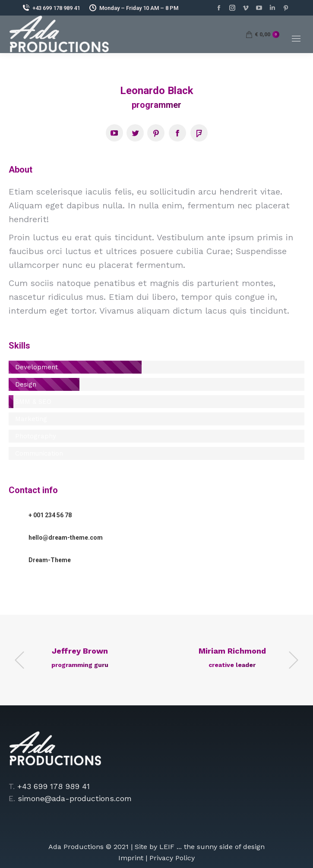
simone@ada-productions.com (75, 798)
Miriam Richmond (232, 651)
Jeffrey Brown (80, 651)
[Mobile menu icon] (296, 39)
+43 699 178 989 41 (51, 8)
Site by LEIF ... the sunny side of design (200, 847)
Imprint (131, 858)
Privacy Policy (172, 858)
